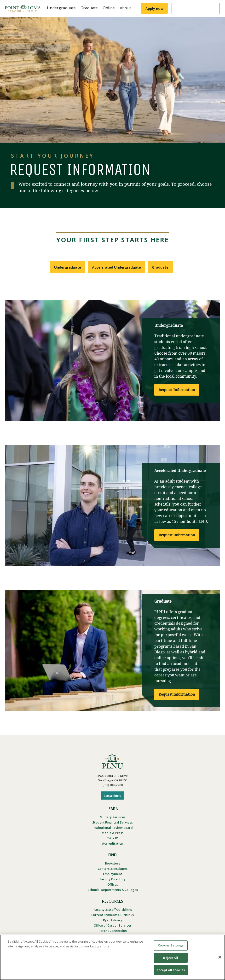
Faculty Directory (112, 879)
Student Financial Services (112, 822)
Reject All (170, 958)
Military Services (112, 817)
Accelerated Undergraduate (116, 267)
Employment (112, 874)
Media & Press (112, 833)
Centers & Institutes (113, 869)
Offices (113, 884)
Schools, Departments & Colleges (113, 890)
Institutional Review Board (113, 828)
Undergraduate (68, 267)
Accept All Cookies (171, 970)
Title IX (112, 838)
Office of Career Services (113, 925)
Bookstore (113, 863)
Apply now (154, 8)
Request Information (177, 390)
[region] (112, 957)
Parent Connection (113, 931)
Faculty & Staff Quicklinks (113, 910)
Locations (112, 796)
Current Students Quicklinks (112, 915)
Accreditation (113, 843)
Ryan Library (113, 920)
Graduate (160, 267)
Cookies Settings (171, 945)
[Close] (220, 957)
